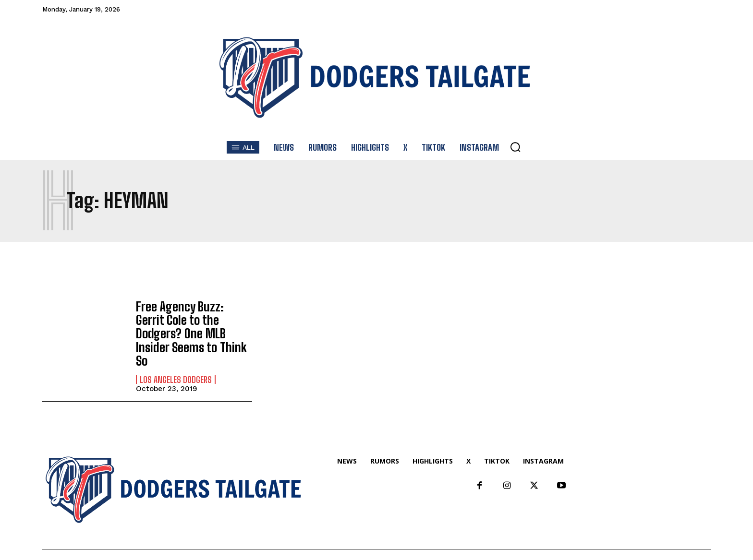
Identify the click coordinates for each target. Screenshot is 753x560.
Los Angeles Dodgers (176, 362)
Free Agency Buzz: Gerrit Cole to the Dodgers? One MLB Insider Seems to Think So (191, 325)
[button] (515, 147)
